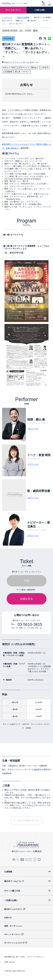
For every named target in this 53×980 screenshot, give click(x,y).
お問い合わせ (9, 962)
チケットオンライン (13, 934)
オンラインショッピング (14, 943)
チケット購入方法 (12, 891)
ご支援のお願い (11, 900)
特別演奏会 (8, 39)
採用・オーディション (13, 926)
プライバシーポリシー (36, 957)
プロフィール (33, 429)
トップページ (7, 18)
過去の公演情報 (23, 18)
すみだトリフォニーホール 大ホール (21, 62)
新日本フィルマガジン (13, 909)
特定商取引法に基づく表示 (14, 957)
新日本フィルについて (14, 881)
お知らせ (8, 918)
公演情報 (8, 872)
